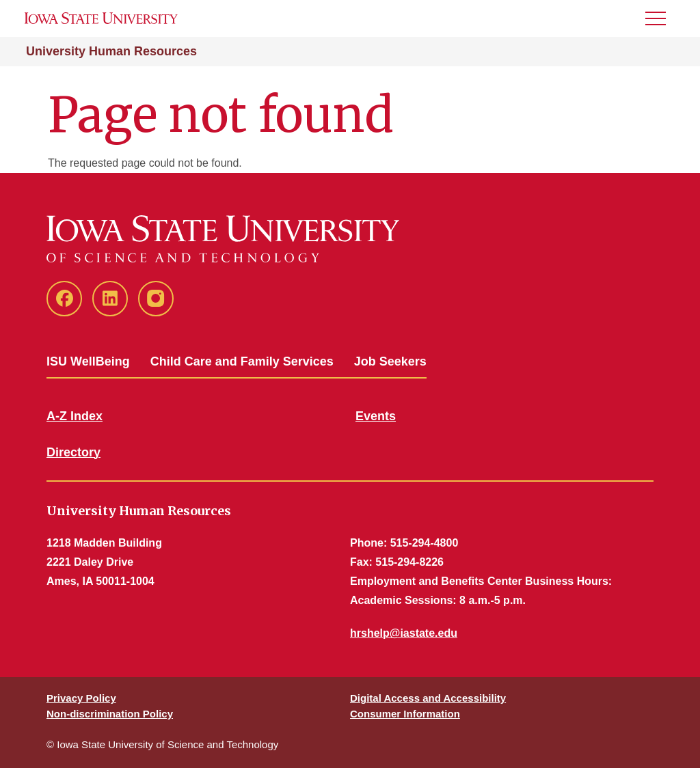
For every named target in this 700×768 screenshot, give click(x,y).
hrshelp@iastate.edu (404, 633)
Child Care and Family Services (242, 361)
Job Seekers (390, 361)
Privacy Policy (81, 698)
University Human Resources (111, 51)
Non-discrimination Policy (110, 714)
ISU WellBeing (88, 361)
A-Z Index (75, 416)
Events (376, 416)
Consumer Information (405, 714)
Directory (73, 452)
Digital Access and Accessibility (428, 698)
